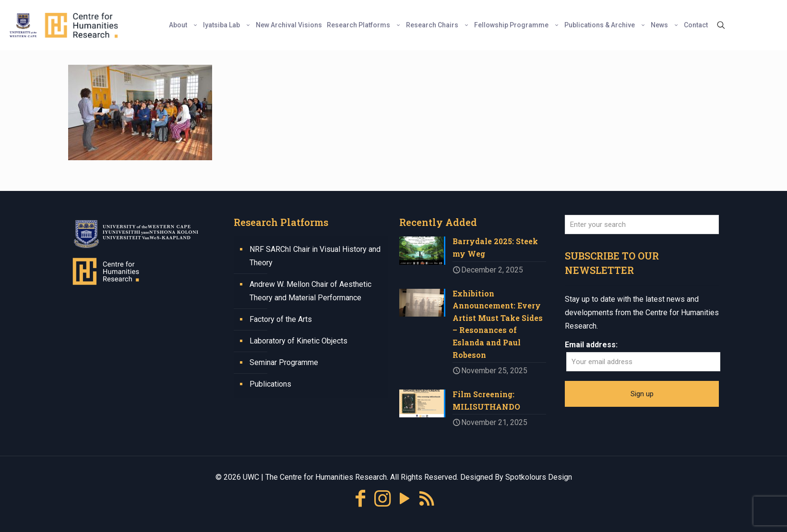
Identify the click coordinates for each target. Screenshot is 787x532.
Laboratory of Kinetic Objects (298, 341)
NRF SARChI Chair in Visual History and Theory (315, 256)
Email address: (591, 345)
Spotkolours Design (539, 479)
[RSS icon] (427, 501)
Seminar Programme (284, 362)
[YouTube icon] (405, 501)
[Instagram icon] (382, 501)
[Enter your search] (642, 225)
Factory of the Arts (281, 319)
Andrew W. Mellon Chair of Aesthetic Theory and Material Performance (310, 291)
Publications (270, 384)
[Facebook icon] (360, 501)
